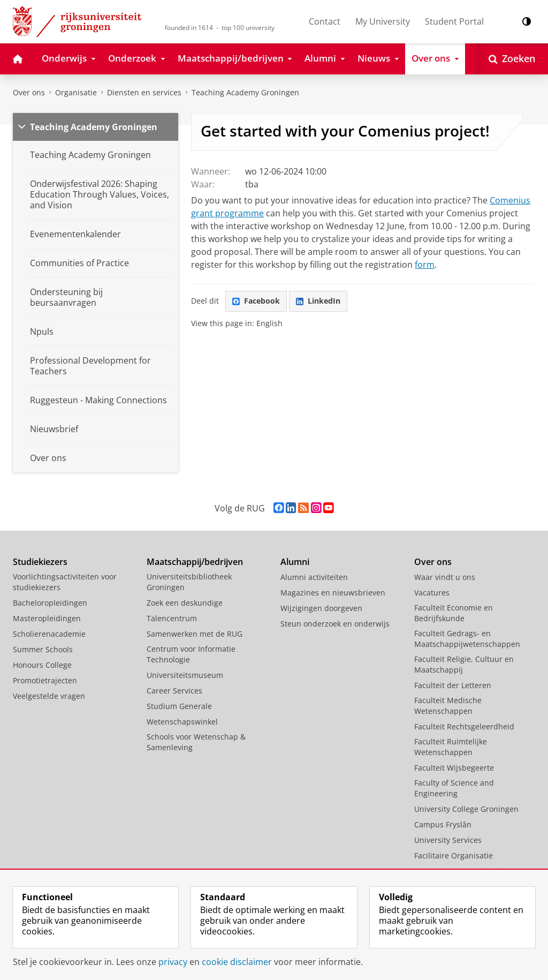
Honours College (42, 665)
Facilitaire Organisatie (454, 855)
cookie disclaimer (237, 962)
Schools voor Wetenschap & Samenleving (196, 742)
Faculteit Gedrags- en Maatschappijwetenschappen (467, 639)
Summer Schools (43, 649)
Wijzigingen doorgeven (321, 608)
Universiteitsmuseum (185, 675)
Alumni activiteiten (314, 577)
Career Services (174, 691)
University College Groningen (466, 809)
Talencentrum (172, 618)
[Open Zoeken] (512, 59)
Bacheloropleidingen (50, 603)
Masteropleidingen (47, 618)
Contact (325, 21)
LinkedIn (318, 301)
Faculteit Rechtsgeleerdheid (464, 726)
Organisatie (76, 92)
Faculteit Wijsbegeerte (454, 768)
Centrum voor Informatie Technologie (191, 654)
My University (383, 21)
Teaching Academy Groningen (245, 92)
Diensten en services (144, 92)
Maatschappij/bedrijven (195, 562)
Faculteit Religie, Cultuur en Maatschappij (464, 664)
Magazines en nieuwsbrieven (333, 593)
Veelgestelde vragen (49, 696)
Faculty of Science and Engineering (454, 788)
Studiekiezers (40, 562)
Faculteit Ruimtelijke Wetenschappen (451, 747)
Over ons (29, 92)
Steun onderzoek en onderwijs (335, 624)
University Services (448, 840)
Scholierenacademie (49, 634)
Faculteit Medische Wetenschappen (448, 706)
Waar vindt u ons (445, 577)
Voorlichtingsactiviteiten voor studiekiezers (65, 582)
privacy (173, 962)
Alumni (295, 562)
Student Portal (454, 21)
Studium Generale (179, 706)
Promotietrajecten (45, 680)
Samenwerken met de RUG (195, 634)
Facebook (256, 301)
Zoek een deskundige (185, 603)
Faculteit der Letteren (453, 685)
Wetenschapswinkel (182, 722)
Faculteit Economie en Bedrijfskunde (454, 613)
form (425, 265)
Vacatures (432, 593)
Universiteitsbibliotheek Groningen (189, 582)
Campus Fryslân (443, 824)
